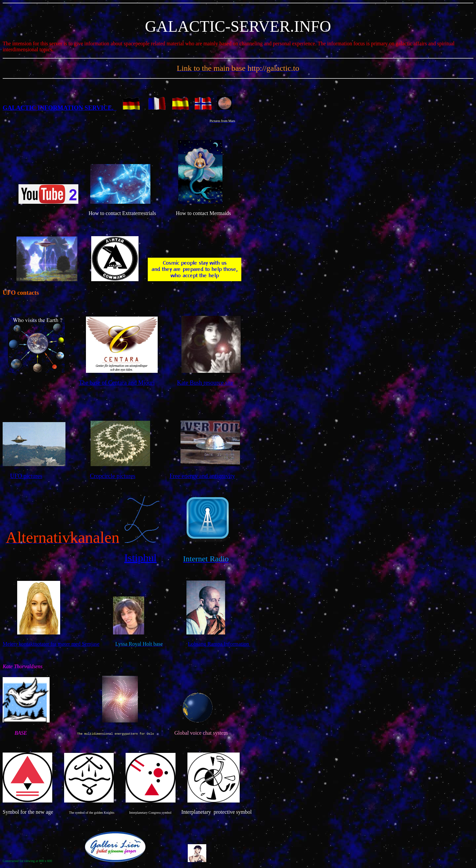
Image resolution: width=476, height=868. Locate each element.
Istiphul (140, 558)
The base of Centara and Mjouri (117, 383)
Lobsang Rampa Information (219, 644)
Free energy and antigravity (202, 476)
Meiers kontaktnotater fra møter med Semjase (51, 644)
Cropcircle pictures (113, 476)
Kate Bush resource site (205, 383)
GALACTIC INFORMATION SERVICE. (60, 108)
